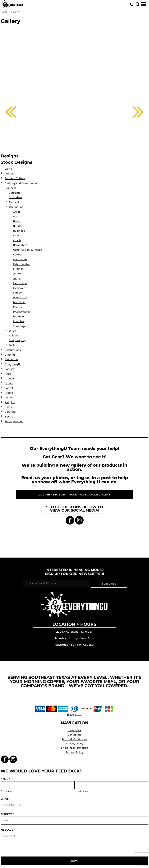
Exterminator (21, 264)
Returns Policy (74, 752)
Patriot (9, 388)
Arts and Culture (15, 178)
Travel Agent (21, 326)
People (9, 393)
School (9, 407)
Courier (18, 255)
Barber (17, 221)
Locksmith (20, 288)
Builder (18, 226)
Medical (14, 202)
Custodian (15, 197)
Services (10, 412)
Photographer (22, 312)
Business (11, 188)
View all (10, 169)
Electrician (20, 259)
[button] (138, 4)
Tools (12, 345)
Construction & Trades (27, 250)
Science (14, 335)
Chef (16, 236)
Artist (17, 212)
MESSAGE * (8, 830)
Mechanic (19, 302)
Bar (15, 216)
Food (8, 374)
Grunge (9, 378)
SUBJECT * (7, 814)
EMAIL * (5, 799)
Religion (10, 402)
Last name (82, 791)
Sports (9, 417)
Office (13, 331)
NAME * (5, 779)
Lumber (18, 293)
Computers (20, 245)
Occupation (16, 207)
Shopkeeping (17, 340)
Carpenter (15, 193)
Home (4, 12)
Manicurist (20, 297)
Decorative (12, 359)
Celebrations (13, 350)
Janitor (17, 274)
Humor (9, 383)
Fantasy (10, 369)
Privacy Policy (74, 744)
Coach (17, 240)
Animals (10, 173)
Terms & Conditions (74, 739)
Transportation (14, 421)
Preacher (19, 321)
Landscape (20, 283)
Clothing (10, 355)
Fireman (18, 269)
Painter (18, 307)
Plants (9, 398)
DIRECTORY (74, 730)
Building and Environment (21, 183)
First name (6, 791)
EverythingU (12, 364)
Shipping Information (74, 748)
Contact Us (74, 735)
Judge (17, 278)
